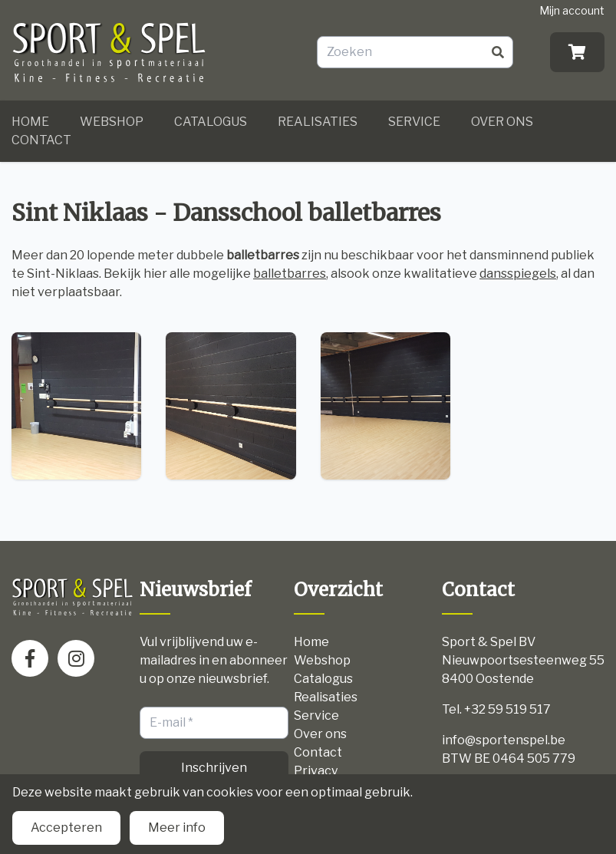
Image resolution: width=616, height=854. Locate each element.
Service (414, 122)
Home (30, 122)
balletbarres (290, 274)
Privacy (316, 771)
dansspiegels (518, 274)
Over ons (502, 122)
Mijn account (572, 10)
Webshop (112, 122)
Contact (41, 140)
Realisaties (318, 122)
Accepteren (66, 828)
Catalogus (211, 122)
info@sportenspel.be (504, 740)
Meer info (177, 828)
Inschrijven (214, 768)
